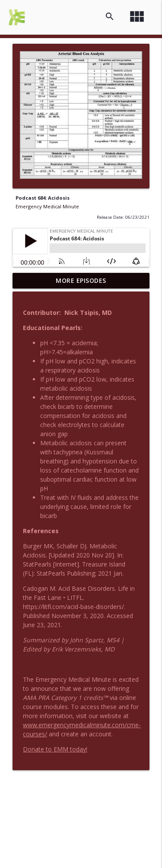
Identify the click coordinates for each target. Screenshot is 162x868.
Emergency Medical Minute (47, 206)
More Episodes (81, 280)
